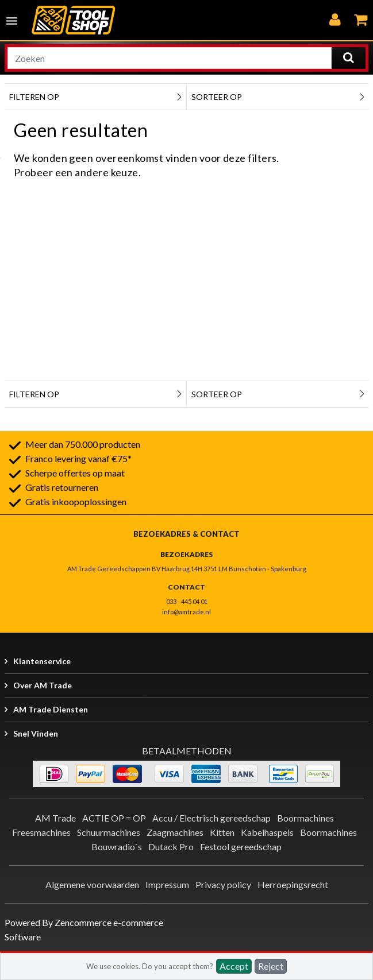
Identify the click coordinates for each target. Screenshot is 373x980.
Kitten (222, 832)
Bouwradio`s (117, 847)
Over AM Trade (43, 685)
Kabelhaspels (267, 832)
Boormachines (305, 818)
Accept (234, 966)
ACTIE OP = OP (114, 818)
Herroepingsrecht (293, 884)
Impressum (167, 884)
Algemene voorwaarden (92, 884)
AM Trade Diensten (51, 709)
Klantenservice (42, 661)
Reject (271, 966)
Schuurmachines (109, 832)
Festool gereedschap (241, 847)
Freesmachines (41, 832)
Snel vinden (36, 733)
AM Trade (55, 818)
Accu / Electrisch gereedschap (212, 818)
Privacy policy (223, 884)
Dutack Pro (171, 847)
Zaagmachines (175, 832)
